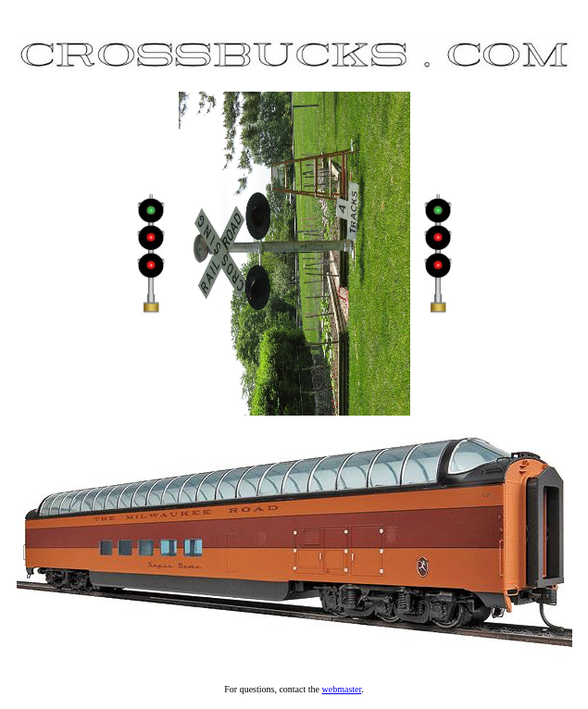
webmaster (342, 689)
